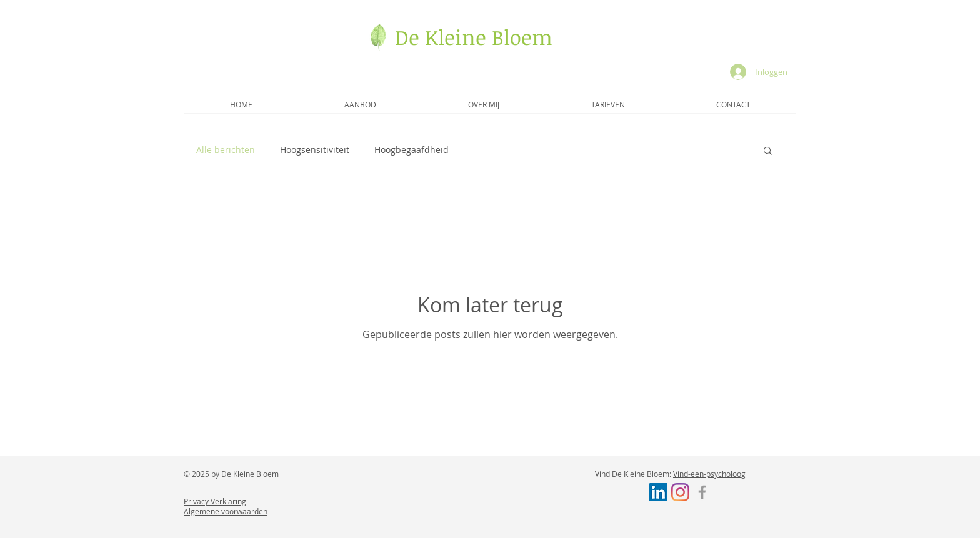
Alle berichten (226, 150)
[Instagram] (680, 492)
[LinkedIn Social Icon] (658, 492)
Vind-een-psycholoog (709, 474)
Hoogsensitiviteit (315, 150)
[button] (768, 152)
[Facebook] (702, 492)
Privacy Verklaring (215, 501)
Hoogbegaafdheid (412, 150)
